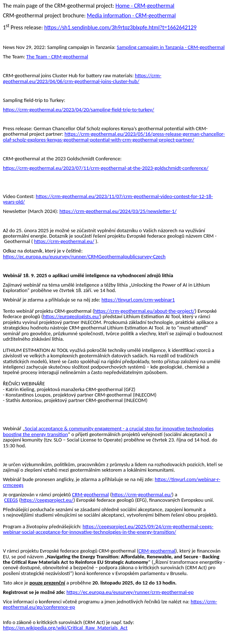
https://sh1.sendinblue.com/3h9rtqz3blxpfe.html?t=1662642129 (121, 27)
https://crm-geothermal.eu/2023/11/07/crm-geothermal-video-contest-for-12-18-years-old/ (108, 199)
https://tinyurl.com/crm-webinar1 (138, 300)
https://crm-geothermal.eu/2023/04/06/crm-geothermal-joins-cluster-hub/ (82, 78)
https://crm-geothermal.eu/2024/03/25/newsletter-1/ (118, 211)
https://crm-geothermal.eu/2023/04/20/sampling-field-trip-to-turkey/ (79, 110)
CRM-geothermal (90, 495)
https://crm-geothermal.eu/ (64, 241)
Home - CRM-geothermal (145, 6)
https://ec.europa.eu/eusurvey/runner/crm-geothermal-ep (130, 592)
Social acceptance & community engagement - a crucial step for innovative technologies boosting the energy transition (108, 431)
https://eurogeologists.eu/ (71, 316)
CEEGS (11, 500)
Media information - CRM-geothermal (131, 15)
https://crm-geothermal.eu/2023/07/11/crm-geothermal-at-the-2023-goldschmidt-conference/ (106, 168)
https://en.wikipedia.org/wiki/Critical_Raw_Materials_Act (65, 628)
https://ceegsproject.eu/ (47, 500)
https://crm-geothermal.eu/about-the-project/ (144, 311)
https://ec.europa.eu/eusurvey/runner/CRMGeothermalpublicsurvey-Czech (84, 257)
